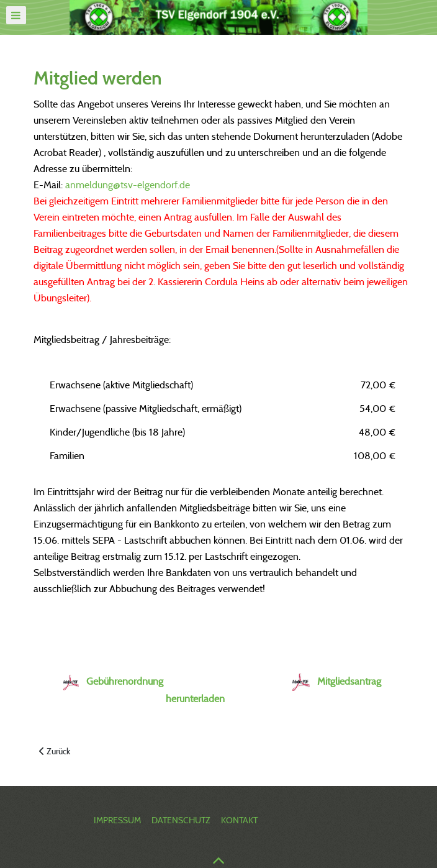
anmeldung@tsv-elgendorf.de (128, 185)
